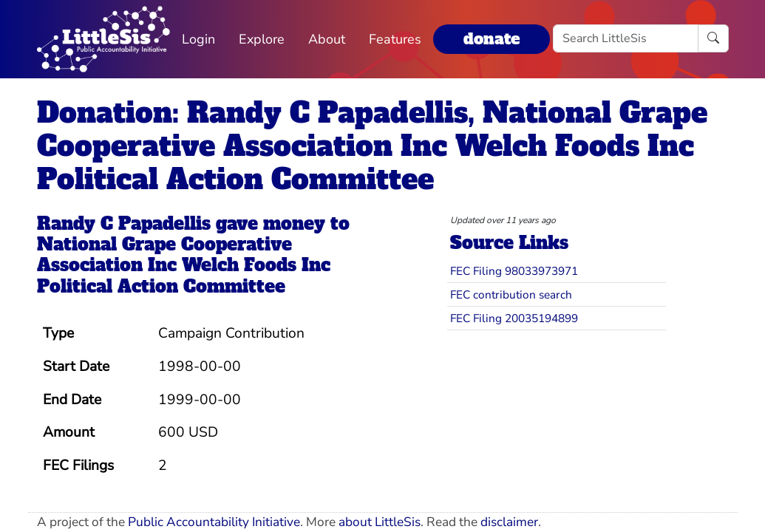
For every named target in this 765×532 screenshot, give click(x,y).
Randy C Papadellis (124, 224)
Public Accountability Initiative (214, 522)
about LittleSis (380, 522)
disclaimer (509, 522)
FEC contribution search (511, 294)
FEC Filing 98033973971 (514, 271)
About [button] (327, 39)
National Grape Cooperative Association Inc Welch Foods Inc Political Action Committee (184, 265)
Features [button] (395, 39)
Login (198, 39)
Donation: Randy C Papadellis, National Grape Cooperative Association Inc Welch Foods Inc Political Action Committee (372, 146)
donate (492, 39)
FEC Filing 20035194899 (514, 318)
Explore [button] (262, 39)
